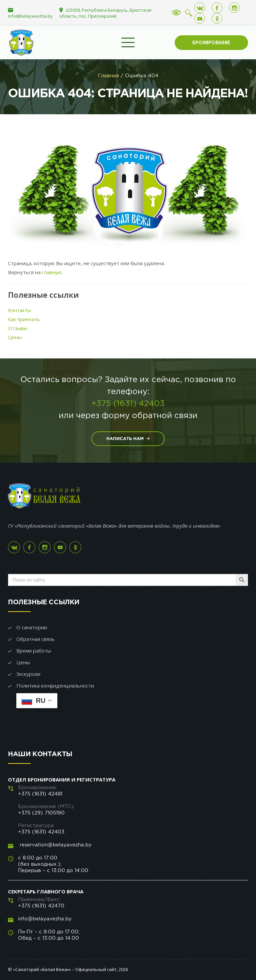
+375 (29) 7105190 (41, 813)
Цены (15, 337)
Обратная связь (35, 639)
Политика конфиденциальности (55, 686)
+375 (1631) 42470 (41, 906)
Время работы (34, 651)
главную (52, 272)
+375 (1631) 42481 (40, 794)
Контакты (19, 310)
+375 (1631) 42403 (128, 403)
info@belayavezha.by (30, 16)
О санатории (32, 627)
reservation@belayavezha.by (55, 845)
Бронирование (211, 42)
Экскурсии (28, 674)
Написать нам (128, 439)
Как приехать (24, 319)
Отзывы (18, 328)
